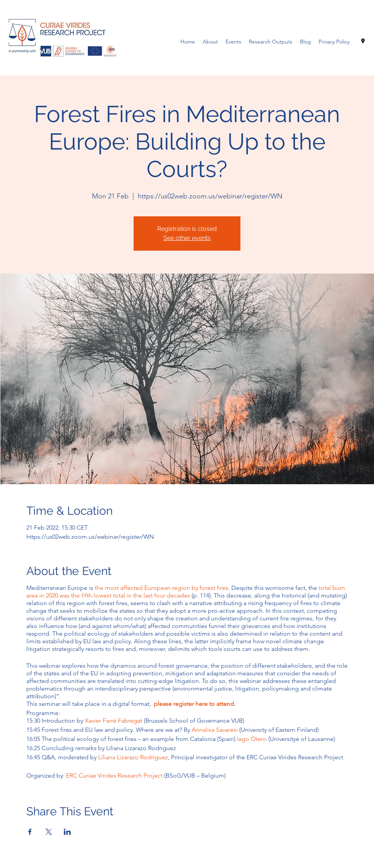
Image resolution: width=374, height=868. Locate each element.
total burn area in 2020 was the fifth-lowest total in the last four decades (186, 592)
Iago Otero (252, 739)
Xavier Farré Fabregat (114, 721)
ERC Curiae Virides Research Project (114, 775)
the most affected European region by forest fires (161, 588)
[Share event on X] (49, 832)
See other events (187, 238)
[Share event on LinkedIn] (67, 832)
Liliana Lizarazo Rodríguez (133, 757)
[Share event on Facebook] (30, 832)
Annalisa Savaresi (215, 730)
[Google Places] (363, 41)
